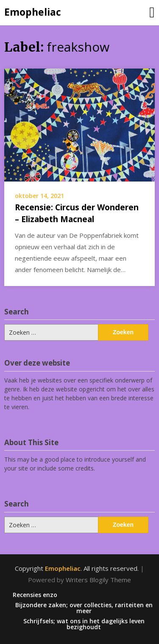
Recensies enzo (35, 595)
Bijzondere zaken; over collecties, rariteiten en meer (84, 608)
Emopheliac (33, 12)
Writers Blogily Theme (98, 580)
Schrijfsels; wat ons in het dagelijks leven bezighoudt (84, 624)
